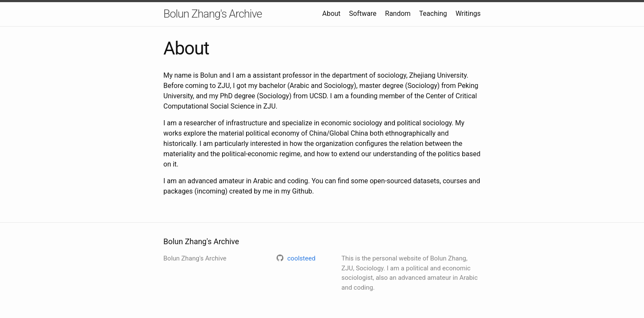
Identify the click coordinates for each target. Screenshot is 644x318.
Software (363, 14)
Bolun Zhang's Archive (213, 14)
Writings (468, 14)
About (332, 14)
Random (398, 14)
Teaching (433, 14)
